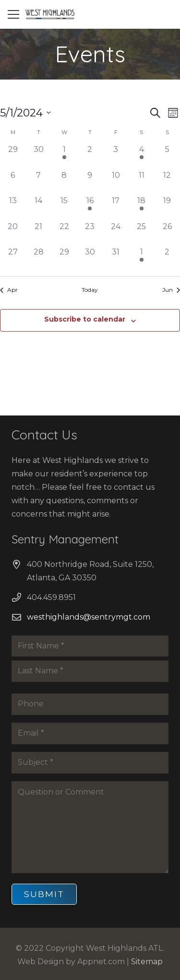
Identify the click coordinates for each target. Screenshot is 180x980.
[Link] (50, 14)
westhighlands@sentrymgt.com (89, 617)
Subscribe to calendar (85, 319)
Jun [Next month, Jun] (171, 290)
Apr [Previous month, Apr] (9, 290)
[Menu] (13, 14)
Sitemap (147, 962)
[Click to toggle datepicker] (25, 113)
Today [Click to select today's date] (90, 290)
